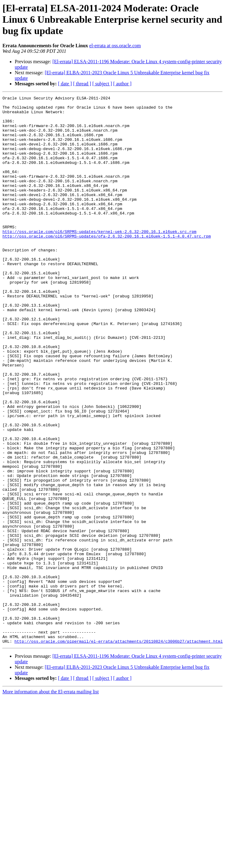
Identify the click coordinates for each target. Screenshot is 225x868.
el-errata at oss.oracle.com (115, 46)
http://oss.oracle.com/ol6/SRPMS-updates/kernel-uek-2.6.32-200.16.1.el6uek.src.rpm (99, 259)
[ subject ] (102, 84)
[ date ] (65, 84)
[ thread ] (82, 84)
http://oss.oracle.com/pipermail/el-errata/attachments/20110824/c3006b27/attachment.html (119, 751)
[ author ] (122, 84)
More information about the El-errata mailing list (51, 801)
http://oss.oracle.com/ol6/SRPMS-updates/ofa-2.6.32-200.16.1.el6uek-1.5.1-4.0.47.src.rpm (107, 265)
